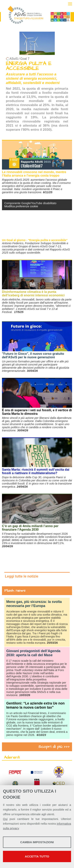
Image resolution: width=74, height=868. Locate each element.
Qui (5, 819)
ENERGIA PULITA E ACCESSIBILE (29, 66)
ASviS (14, 59)
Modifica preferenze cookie (21, 206)
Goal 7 (25, 59)
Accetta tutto (37, 856)
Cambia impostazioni (37, 842)
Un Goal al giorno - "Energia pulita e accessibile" (35, 240)
